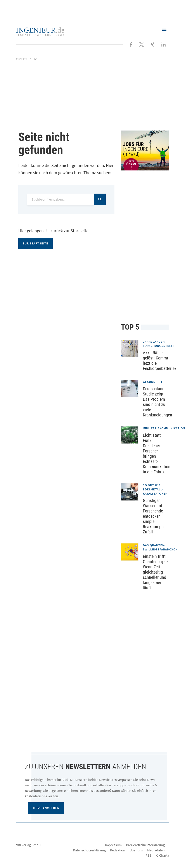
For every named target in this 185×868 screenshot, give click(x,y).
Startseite (21, 59)
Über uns (136, 850)
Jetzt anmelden (46, 808)
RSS (148, 855)
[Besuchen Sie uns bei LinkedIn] (163, 44)
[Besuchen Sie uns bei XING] (152, 44)
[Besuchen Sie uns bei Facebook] (131, 44)
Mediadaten (156, 850)
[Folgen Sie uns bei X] (142, 44)
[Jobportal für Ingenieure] (145, 150)
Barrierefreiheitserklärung (145, 845)
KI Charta (162, 855)
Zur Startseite (35, 243)
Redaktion (118, 850)
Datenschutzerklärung (89, 850)
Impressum (113, 845)
